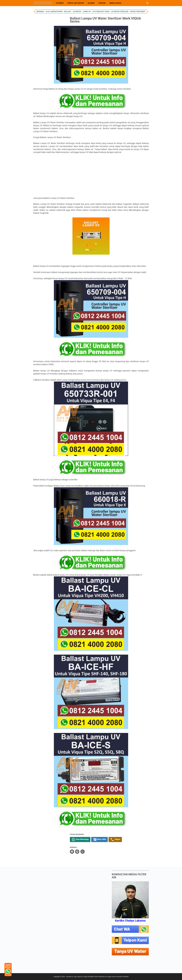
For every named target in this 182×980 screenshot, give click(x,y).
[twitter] (84, 851)
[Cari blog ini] (147, 3)
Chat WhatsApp (87, 840)
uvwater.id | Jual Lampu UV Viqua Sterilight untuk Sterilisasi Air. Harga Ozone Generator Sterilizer (97, 976)
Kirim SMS (107, 840)
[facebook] (79, 851)
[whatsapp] (90, 851)
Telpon (123, 840)
